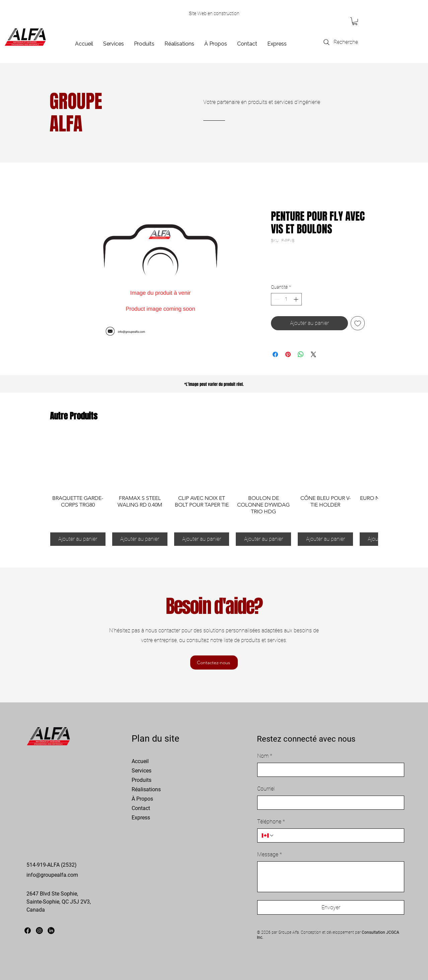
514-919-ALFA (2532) (52, 865)
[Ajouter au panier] (78, 539)
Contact (141, 808)
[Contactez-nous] (214, 662)
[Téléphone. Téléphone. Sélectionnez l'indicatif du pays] (268, 835)
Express (141, 818)
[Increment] (297, 299)
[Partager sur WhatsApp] (301, 354)
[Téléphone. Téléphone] (337, 835)
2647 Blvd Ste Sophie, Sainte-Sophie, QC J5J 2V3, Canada (59, 902)
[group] (214, 490)
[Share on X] (313, 354)
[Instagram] (39, 931)
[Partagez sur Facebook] (275, 354)
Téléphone (271, 822)
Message (270, 855)
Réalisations (146, 789)
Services (141, 771)
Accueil (140, 761)
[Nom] (329, 770)
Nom (265, 756)
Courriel (266, 789)
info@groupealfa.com (52, 875)
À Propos (142, 799)
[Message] (331, 877)
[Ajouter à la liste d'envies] (358, 323)
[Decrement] (276, 299)
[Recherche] (340, 42)
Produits (141, 780)
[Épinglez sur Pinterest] (288, 354)
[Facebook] (28, 931)
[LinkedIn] (51, 931)
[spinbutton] (286, 299)
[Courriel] (329, 803)
